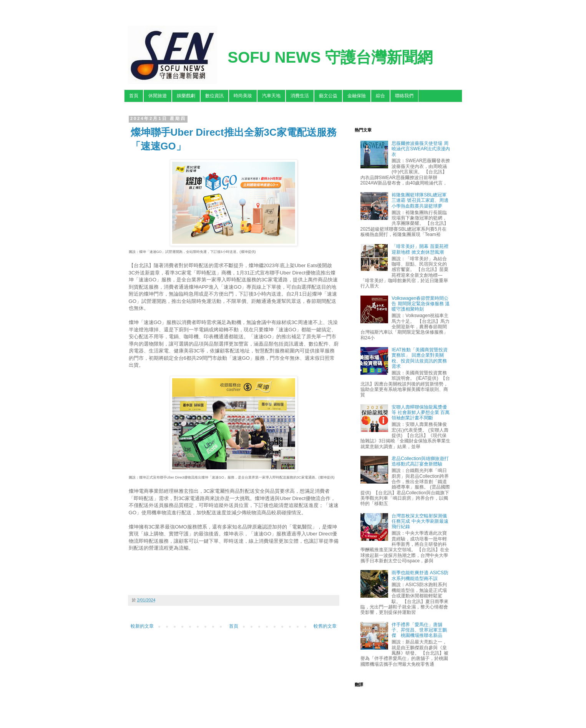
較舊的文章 (325, 626)
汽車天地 (271, 96)
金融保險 (357, 96)
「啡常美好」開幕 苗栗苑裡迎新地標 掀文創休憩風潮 (420, 249)
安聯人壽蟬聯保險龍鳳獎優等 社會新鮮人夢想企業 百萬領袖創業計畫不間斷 (421, 413)
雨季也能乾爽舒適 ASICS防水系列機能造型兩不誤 (420, 575)
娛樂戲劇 (186, 96)
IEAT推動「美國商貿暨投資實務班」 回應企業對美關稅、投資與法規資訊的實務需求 (420, 358)
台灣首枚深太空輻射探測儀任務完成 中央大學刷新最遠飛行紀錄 (420, 521)
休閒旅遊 (158, 96)
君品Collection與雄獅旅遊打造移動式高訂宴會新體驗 (420, 461)
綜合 (380, 96)
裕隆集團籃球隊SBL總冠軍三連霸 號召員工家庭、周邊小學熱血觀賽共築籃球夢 (420, 200)
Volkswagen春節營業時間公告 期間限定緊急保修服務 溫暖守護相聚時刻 (421, 304)
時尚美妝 (243, 96)
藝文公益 (328, 96)
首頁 (134, 96)
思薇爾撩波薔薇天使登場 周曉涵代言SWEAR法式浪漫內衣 (421, 149)
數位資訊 (214, 96)
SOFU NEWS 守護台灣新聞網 (330, 57)
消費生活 (300, 96)
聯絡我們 (404, 96)
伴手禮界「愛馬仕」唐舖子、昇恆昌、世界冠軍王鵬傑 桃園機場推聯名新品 (419, 630)
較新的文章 (142, 626)
